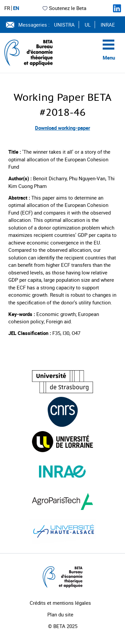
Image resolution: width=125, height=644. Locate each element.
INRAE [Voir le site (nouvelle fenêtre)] (108, 25)
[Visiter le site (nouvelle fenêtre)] (62, 382)
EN (16, 8)
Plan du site (60, 614)
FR (7, 8)
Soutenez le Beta (64, 8)
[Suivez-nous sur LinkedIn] (117, 8)
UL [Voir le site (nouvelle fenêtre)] (88, 25)
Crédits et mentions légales (60, 603)
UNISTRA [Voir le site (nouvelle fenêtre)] (64, 25)
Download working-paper (62, 128)
